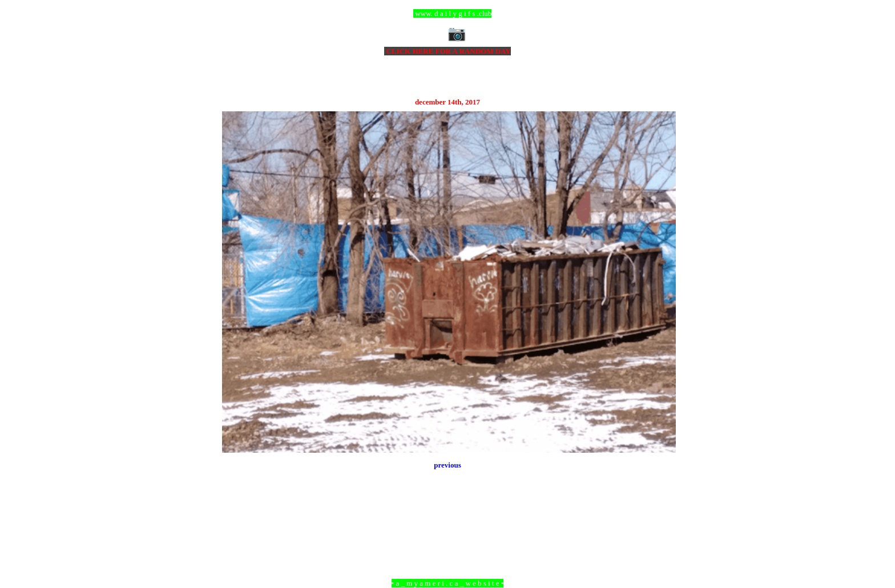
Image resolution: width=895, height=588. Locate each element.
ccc (448, 13)
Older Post (660, 521)
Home (449, 521)
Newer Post (236, 521)
